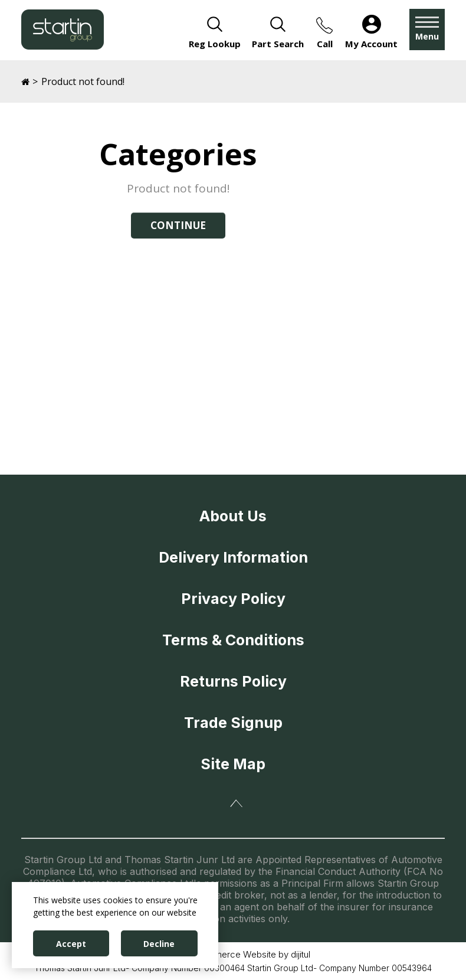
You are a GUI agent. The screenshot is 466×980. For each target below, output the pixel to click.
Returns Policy (233, 681)
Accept (71, 944)
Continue (178, 225)
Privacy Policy (233, 599)
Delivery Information (233, 557)
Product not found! (83, 81)
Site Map (233, 764)
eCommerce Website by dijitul (250, 954)
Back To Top (236, 803)
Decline (159, 944)
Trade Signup (233, 723)
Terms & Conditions (233, 640)
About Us (233, 516)
